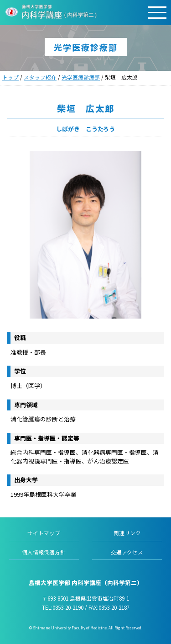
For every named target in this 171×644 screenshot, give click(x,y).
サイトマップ (44, 533)
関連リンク (127, 533)
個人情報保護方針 (44, 552)
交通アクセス (127, 552)
